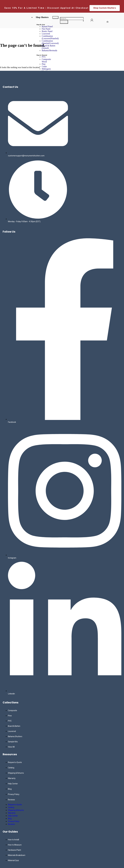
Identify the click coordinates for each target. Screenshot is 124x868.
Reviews (11, 800)
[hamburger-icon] (55, 17)
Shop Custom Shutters (105, 8)
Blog (10, 789)
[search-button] (64, 22)
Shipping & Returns (16, 773)
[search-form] (72, 19)
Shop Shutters (42, 17)
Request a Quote (15, 762)
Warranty (12, 778)
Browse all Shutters (43, 21)
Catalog (11, 768)
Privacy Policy (14, 794)
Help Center (13, 784)
